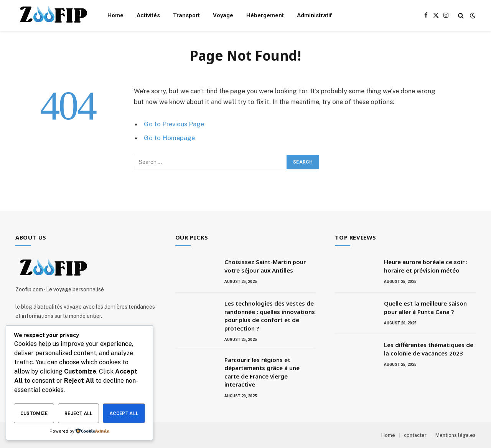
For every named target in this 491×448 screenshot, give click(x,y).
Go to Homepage (169, 138)
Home (115, 15)
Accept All (124, 413)
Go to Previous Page (174, 124)
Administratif (314, 15)
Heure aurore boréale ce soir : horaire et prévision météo (426, 266)
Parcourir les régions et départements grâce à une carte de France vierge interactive (262, 372)
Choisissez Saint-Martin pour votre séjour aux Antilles (265, 266)
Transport (186, 15)
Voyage (223, 15)
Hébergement (265, 15)
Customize (34, 413)
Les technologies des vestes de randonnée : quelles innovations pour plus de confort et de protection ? (270, 316)
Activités (148, 15)
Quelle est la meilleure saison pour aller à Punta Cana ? (425, 307)
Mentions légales (456, 435)
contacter (415, 435)
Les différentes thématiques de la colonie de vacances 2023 (429, 349)
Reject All (79, 413)
